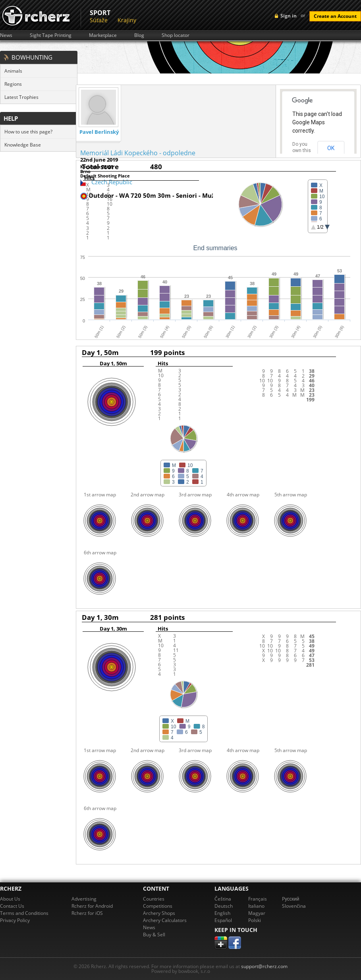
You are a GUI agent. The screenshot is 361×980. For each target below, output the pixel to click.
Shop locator (176, 35)
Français (258, 899)
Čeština (223, 899)
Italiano (256, 906)
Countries (154, 899)
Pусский (291, 899)
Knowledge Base (23, 145)
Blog (139, 35)
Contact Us (12, 906)
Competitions (158, 906)
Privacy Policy (15, 920)
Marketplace (103, 35)
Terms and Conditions (24, 913)
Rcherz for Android (92, 906)
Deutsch (224, 906)
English (222, 913)
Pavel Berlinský (99, 132)
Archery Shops (159, 913)
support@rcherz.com (264, 966)
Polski (255, 920)
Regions (13, 84)
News (6, 35)
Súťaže (99, 20)
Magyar (257, 913)
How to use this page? (28, 132)
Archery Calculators (165, 920)
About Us (10, 899)
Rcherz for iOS (87, 913)
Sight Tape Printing (51, 35)
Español (223, 920)
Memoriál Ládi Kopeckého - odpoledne (138, 153)
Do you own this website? (302, 150)
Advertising (84, 899)
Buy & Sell (154, 935)
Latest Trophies (21, 97)
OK (331, 148)
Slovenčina (294, 906)
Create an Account (335, 16)
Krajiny (127, 20)
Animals (13, 71)
